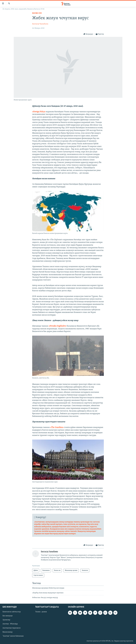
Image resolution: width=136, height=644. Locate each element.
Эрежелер (6, 620)
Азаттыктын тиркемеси (12, 628)
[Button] (88, 34)
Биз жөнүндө (8, 616)
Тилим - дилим (41, 612)
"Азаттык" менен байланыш (13, 636)
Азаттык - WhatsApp (10, 624)
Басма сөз (37, 13)
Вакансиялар (8, 632)
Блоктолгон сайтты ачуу (12, 612)
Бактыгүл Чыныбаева (40, 24)
